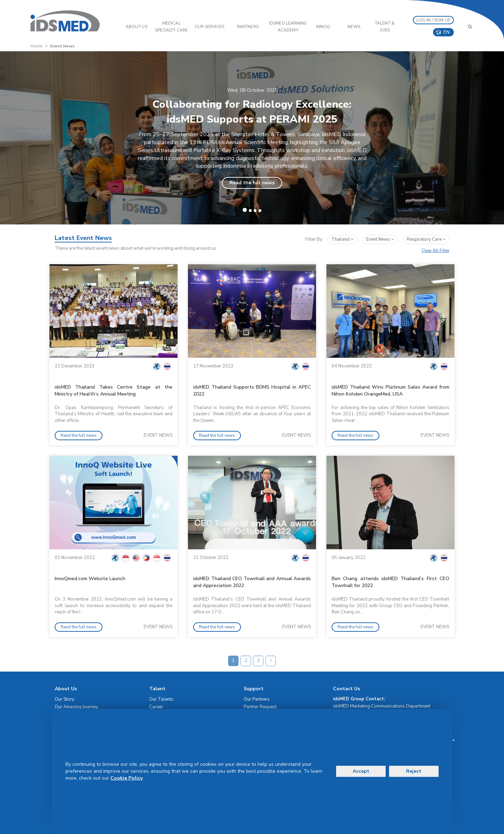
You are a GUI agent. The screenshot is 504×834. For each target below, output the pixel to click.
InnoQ (323, 27)
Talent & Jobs (385, 27)
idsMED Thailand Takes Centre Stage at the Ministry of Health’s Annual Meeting (114, 391)
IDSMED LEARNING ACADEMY (288, 27)
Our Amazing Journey (76, 707)
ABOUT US (137, 27)
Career (156, 707)
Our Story (65, 699)
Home (36, 46)
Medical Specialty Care (172, 27)
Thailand (342, 239)
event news (380, 239)
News (354, 27)
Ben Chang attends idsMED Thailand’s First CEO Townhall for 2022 (390, 582)
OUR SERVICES (209, 27)
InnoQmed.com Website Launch (90, 579)
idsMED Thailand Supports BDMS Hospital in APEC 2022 (252, 391)
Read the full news (252, 183)
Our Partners (257, 699)
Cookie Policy (127, 778)
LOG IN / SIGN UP (433, 20)
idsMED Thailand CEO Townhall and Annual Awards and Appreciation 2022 (252, 582)
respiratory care (426, 239)
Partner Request (260, 707)
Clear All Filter (435, 250)
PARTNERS (248, 27)
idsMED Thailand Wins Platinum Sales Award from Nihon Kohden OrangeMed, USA (390, 391)
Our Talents (161, 699)
